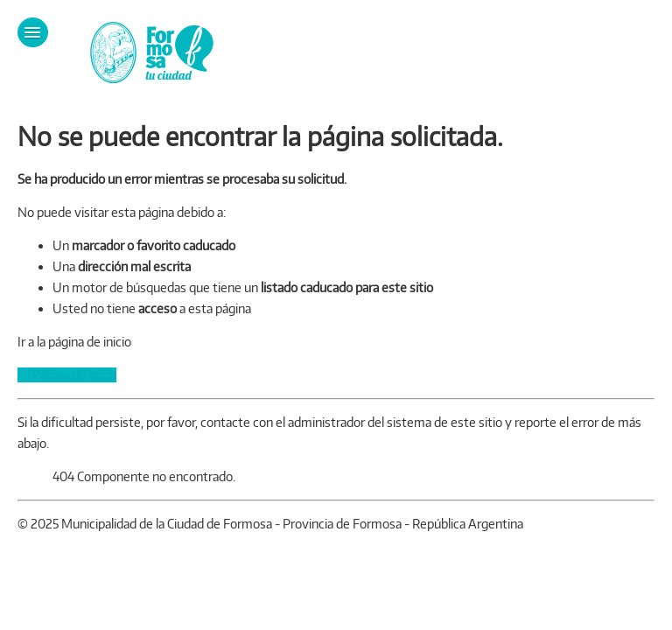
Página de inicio (67, 375)
